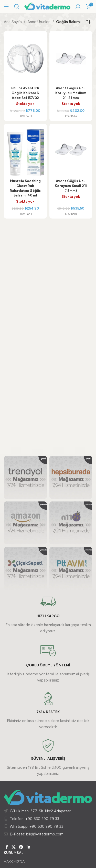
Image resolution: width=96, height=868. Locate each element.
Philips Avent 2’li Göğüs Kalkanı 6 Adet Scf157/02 (25, 93)
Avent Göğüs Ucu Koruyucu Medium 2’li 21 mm (71, 93)
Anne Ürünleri (39, 22)
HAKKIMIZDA (14, 862)
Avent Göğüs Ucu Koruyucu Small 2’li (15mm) (71, 186)
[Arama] (17, 6)
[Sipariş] (88, 22)
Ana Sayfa (13, 22)
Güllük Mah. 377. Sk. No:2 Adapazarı (41, 811)
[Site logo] (47, 6)
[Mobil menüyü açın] (6, 6)
